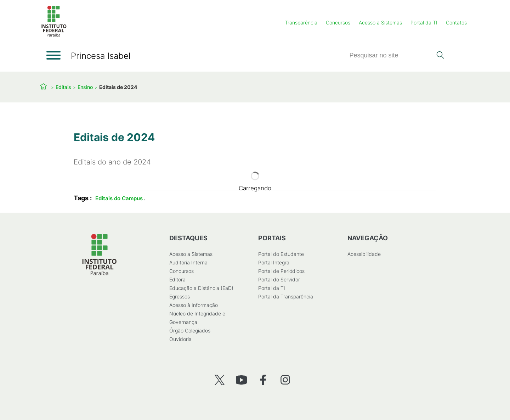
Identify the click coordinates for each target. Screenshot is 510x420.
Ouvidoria (180, 339)
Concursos (338, 23)
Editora (177, 279)
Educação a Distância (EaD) (201, 288)
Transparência (301, 23)
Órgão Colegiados (190, 331)
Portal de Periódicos (281, 271)
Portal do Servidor (279, 279)
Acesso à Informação (194, 305)
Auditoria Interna (188, 262)
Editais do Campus (119, 198)
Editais (63, 87)
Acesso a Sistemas (380, 23)
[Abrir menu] (53, 55)
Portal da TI (424, 23)
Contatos (456, 23)
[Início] (53, 35)
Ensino (85, 87)
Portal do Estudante (281, 254)
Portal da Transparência (286, 296)
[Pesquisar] (391, 55)
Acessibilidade (364, 254)
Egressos (180, 296)
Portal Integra (274, 262)
